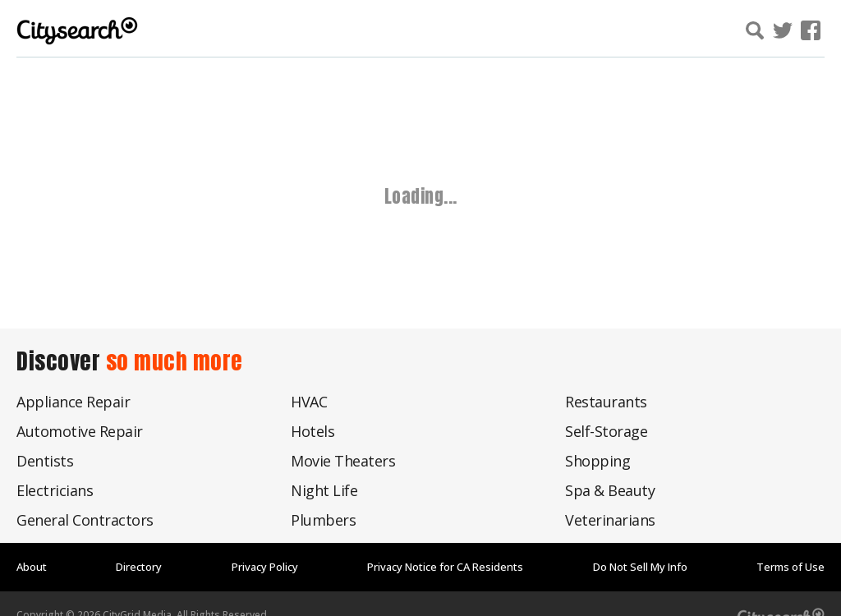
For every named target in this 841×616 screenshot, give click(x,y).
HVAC (309, 402)
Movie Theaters (343, 461)
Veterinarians (610, 520)
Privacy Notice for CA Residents (445, 567)
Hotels (313, 431)
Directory (139, 567)
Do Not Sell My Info (640, 567)
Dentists (45, 461)
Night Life (324, 490)
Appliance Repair (73, 402)
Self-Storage (606, 431)
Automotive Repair (80, 431)
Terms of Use (790, 567)
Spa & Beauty (610, 490)
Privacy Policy (265, 567)
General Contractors (85, 520)
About (32, 567)
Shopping (597, 461)
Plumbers (323, 520)
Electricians (55, 490)
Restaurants (606, 402)
